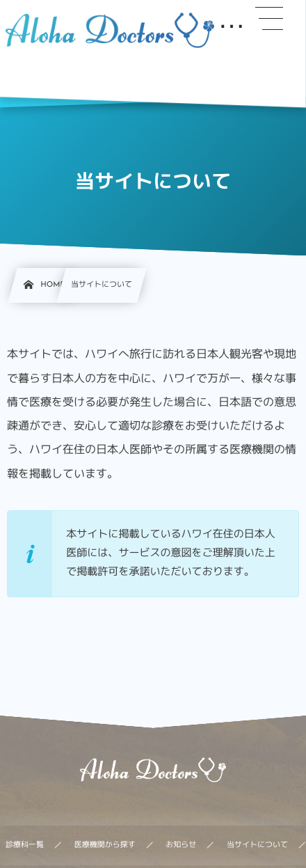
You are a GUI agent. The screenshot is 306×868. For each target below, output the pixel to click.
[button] (269, 19)
